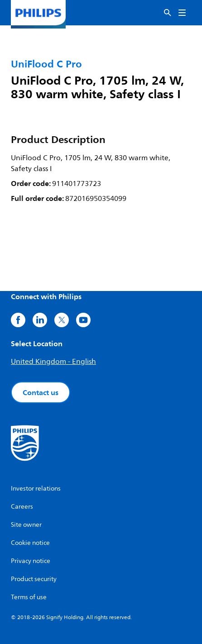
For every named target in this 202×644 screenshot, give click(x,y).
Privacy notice (31, 561)
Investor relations (36, 489)
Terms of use (29, 597)
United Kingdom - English (53, 362)
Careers (22, 507)
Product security (34, 579)
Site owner (26, 525)
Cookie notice (30, 543)
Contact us (41, 392)
